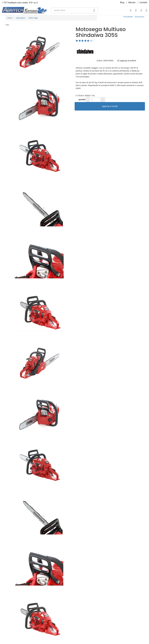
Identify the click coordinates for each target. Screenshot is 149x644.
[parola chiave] (71, 10)
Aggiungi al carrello (110, 106)
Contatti (143, 3)
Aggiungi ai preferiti (127, 61)
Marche (132, 3)
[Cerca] (94, 10)
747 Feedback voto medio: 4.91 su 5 (20, 3)
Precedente (128, 17)
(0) (84, 41)
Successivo (139, 17)
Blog (122, 3)
